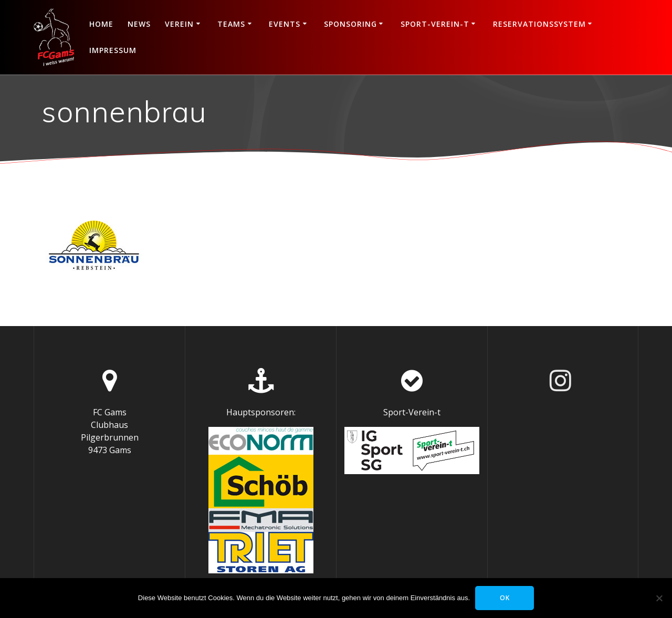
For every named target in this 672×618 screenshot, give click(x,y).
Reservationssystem (539, 24)
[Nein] (659, 598)
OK (505, 598)
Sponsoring (350, 24)
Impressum (113, 50)
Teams (231, 24)
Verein (179, 24)
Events (285, 24)
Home (101, 24)
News (139, 24)
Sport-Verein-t (435, 24)
